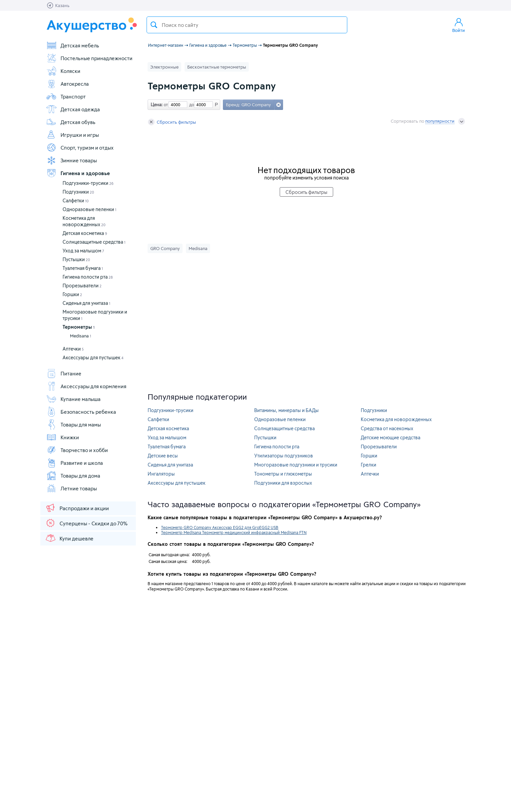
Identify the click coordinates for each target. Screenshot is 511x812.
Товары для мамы (73, 424)
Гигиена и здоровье (78, 173)
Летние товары (71, 488)
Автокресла (67, 84)
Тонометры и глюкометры (283, 474)
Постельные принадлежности (89, 58)
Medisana (81, 336)
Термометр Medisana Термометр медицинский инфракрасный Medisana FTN (234, 532)
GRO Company (165, 248)
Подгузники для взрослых (283, 483)
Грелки (368, 465)
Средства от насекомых (387, 428)
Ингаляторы (161, 474)
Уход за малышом (83, 251)
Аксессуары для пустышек (93, 357)
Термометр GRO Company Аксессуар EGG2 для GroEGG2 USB (220, 527)
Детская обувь (71, 122)
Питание (64, 373)
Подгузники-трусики (88, 183)
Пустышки (76, 259)
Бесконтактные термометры (217, 67)
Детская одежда (73, 109)
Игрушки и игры (72, 135)
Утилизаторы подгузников (284, 456)
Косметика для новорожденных (396, 419)
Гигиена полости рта (88, 277)
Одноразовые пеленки (89, 209)
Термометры (78, 327)
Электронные (164, 67)
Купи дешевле (69, 538)
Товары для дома (73, 476)
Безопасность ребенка (81, 412)
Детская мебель (73, 45)
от (165, 105)
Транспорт (66, 96)
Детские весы (163, 456)
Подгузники (78, 192)
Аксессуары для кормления (86, 386)
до (191, 105)
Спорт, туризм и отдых (80, 148)
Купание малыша (73, 399)
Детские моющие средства (390, 437)
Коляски (63, 71)
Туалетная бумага (83, 268)
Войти (459, 25)
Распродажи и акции (77, 508)
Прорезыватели (82, 286)
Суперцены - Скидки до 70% (86, 523)
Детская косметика (85, 233)
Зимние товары (71, 160)
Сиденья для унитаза (86, 303)
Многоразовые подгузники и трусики (296, 465)
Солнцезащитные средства (94, 242)
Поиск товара (154, 25)
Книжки (63, 437)
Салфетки (76, 200)
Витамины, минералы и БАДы (286, 410)
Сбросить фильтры (172, 122)
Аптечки (73, 349)
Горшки (72, 294)
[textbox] (247, 25)
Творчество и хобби (77, 450)
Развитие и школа (74, 463)
